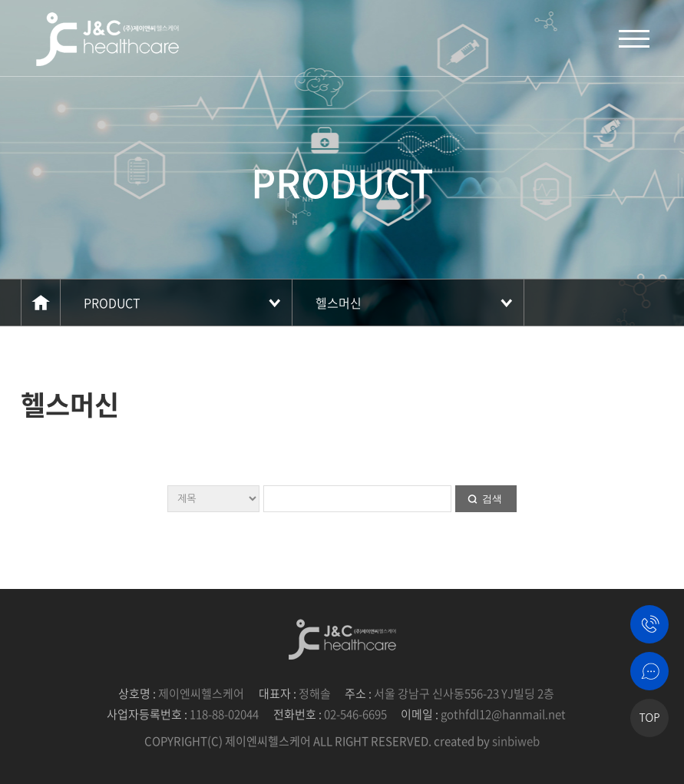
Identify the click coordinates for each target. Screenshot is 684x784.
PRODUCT (112, 303)
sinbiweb (516, 741)
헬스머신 (339, 303)
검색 (492, 499)
